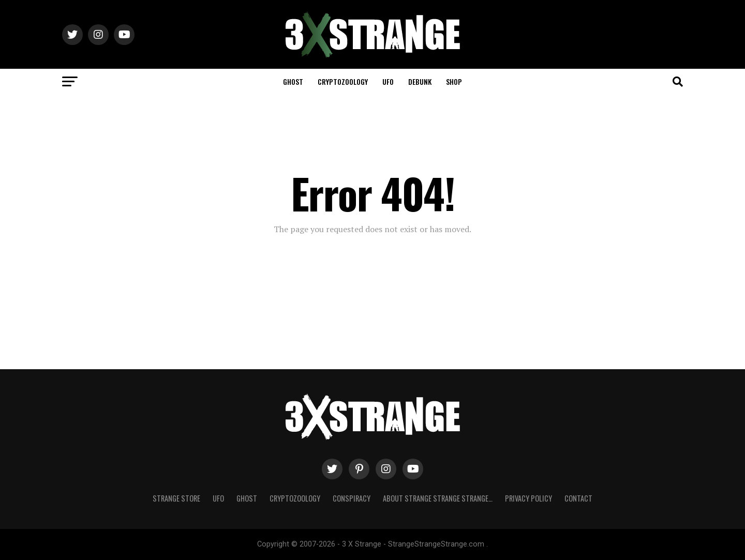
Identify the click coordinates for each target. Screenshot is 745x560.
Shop (454, 81)
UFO (388, 81)
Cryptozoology (343, 81)
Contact (578, 498)
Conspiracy (352, 498)
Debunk (420, 81)
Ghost (293, 81)
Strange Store (176, 498)
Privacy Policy (528, 498)
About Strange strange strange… (438, 498)
